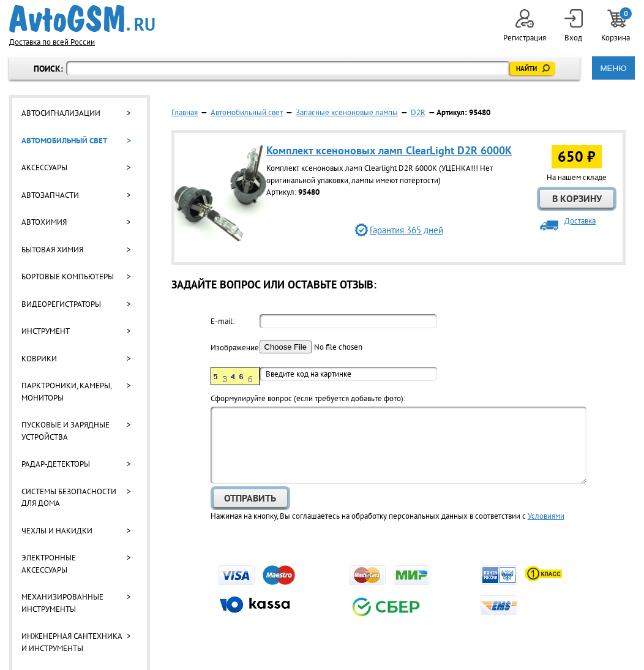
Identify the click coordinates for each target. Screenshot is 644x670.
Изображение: (235, 348)
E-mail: (223, 321)
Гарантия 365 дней (406, 230)
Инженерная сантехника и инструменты (72, 642)
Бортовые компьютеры (68, 277)
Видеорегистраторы (61, 304)
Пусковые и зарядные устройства (66, 431)
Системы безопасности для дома (69, 498)
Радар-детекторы (56, 464)
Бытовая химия (52, 250)
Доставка (580, 221)
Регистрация (525, 26)
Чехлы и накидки (57, 531)
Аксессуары (44, 167)
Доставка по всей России (52, 42)
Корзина (616, 26)
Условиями (546, 516)
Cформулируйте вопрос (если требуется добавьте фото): (308, 398)
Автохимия (44, 222)
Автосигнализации (61, 113)
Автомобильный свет (64, 141)
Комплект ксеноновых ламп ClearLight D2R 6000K (389, 150)
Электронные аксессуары (49, 564)
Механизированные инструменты (62, 603)
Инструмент (46, 331)
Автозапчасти (50, 195)
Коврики (39, 359)
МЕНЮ (613, 68)
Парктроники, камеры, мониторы (66, 392)
